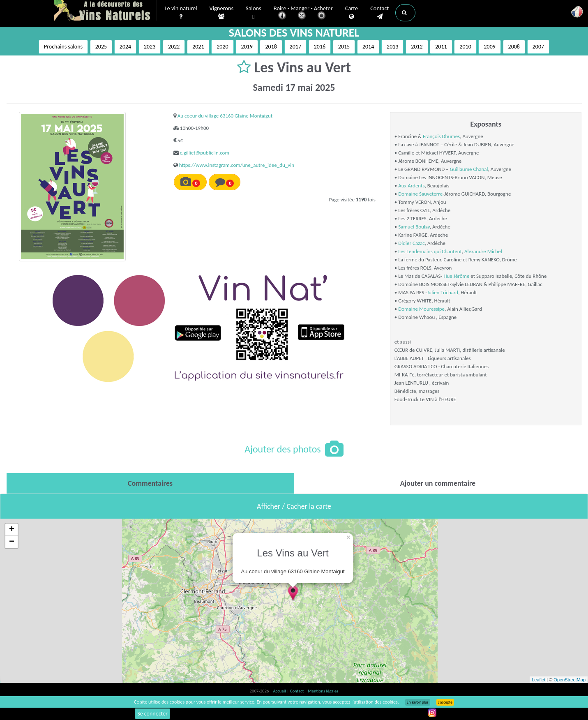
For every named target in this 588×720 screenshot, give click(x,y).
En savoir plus (418, 702)
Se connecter (152, 714)
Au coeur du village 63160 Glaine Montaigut (225, 116)
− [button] (12, 542)
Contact (379, 13)
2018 (271, 47)
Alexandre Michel (483, 251)
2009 (489, 47)
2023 (150, 47)
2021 (198, 47)
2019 (247, 47)
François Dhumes (441, 136)
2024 (125, 47)
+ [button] (12, 530)
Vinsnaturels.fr (105, 11)
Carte (352, 13)
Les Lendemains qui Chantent (430, 251)
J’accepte (445, 702)
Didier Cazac (412, 243)
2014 (368, 47)
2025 (101, 47)
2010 (465, 47)
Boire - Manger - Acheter (303, 13)
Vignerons (222, 13)
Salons (254, 13)
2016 (320, 47)
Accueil (280, 691)
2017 (295, 47)
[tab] (150, 483)
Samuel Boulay (414, 227)
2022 (174, 47)
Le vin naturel (181, 13)
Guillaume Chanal (469, 169)
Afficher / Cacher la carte (294, 506)
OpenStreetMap (570, 680)
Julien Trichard (443, 292)
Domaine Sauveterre (420, 194)
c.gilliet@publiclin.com (205, 153)
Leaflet (538, 680)
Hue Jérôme (457, 276)
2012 (417, 47)
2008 (514, 47)
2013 (392, 47)
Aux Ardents (411, 186)
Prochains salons (63, 47)
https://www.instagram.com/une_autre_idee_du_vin (237, 165)
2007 (538, 47)
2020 (222, 47)
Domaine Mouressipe (421, 309)
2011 (441, 47)
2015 (344, 47)
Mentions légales (323, 691)
